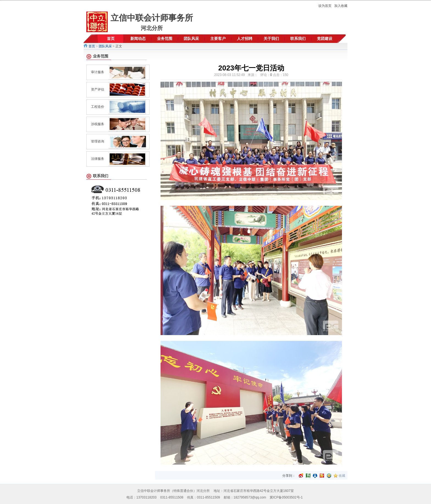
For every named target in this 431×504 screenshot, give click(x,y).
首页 (92, 46)
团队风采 (105, 46)
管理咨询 (98, 141)
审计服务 (98, 72)
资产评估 (98, 89)
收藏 (342, 476)
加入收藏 (341, 6)
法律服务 (98, 159)
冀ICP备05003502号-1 (286, 497)
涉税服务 (98, 124)
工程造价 (98, 107)
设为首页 (325, 6)
